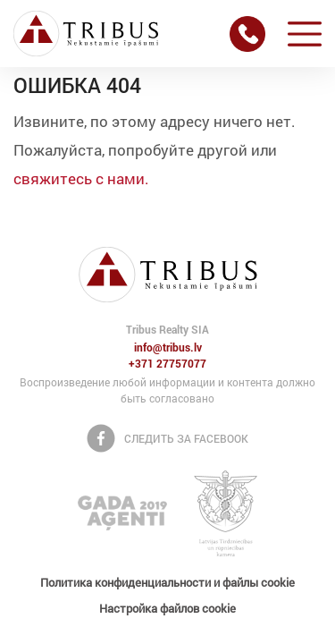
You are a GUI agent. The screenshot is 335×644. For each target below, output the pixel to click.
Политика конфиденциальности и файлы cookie (167, 582)
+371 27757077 (167, 364)
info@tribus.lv (168, 348)
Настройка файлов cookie (167, 608)
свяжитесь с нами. (81, 178)
